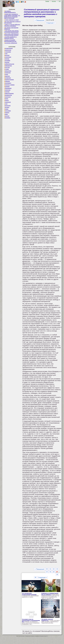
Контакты (54, 1)
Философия (7, 111)
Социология (7, 102)
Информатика (8, 66)
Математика (8, 78)
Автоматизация (8, 48)
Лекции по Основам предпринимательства (10, 41)
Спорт (6, 104)
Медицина (7, 81)
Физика (6, 109)
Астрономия (8, 52)
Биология (7, 55)
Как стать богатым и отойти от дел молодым (12, 22)
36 (54, 572)
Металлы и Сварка (9, 85)
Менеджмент (8, 83)
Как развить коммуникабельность (10, 12)
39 (35, 577)
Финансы (7, 112)
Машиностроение (9, 80)
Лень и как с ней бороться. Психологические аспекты (11, 34)
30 (47, 569)
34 (47, 572)
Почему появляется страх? (12, 20)
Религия (6, 100)
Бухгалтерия (8, 57)
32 (54, 569)
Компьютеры (8, 71)
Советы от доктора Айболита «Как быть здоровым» (12, 25)
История (6, 69)
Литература (7, 73)
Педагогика (7, 90)
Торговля (7, 107)
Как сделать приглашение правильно (11, 28)
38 (57, 575)
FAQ (60, 1)
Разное (6, 99)
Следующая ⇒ (51, 23)
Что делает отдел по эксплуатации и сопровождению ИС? (31, 620)
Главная (47, 1)
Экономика (7, 118)
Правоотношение (9, 93)
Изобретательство (9, 64)
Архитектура (8, 50)
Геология (7, 62)
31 (50, 569)
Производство (8, 95)
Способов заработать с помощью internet (11, 37)
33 (57, 569)
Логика (6, 74)
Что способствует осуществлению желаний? (29, 594)
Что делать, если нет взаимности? (47, 620)
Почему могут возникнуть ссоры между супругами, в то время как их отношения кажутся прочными (12, 16)
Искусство (7, 67)
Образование (8, 88)
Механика (7, 86)
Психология (7, 97)
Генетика (7, 59)
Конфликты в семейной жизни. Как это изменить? (50, 594)
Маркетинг (7, 76)
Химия (6, 114)
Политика (7, 92)
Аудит (6, 54)
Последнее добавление (11, 43)
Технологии (7, 106)
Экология (7, 116)
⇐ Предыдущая (39, 20)
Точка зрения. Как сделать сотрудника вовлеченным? (11, 31)
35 (50, 572)
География (7, 60)
